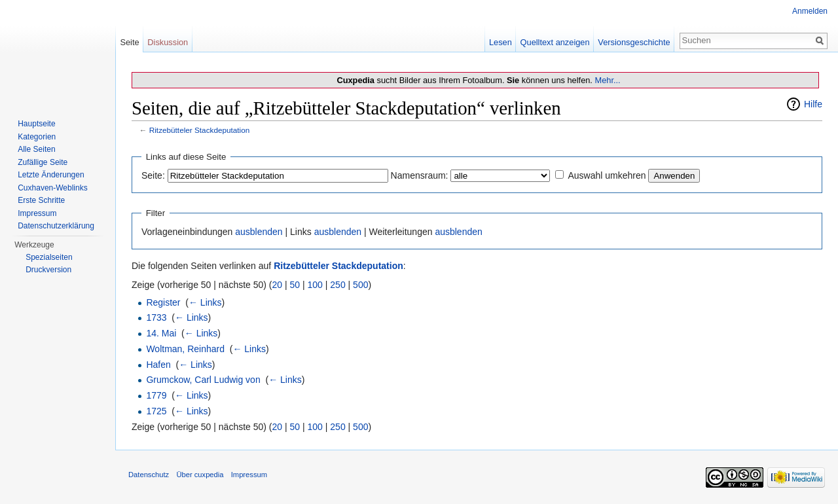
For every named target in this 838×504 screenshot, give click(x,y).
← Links (205, 302)
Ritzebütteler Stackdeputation (200, 130)
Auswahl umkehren (607, 175)
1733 (156, 317)
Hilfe (813, 104)
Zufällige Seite (43, 162)
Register (163, 302)
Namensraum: (420, 175)
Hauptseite (36, 124)
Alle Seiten (36, 149)
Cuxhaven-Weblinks (53, 188)
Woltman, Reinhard (185, 349)
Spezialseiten (49, 257)
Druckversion (48, 270)
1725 (156, 411)
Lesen (501, 42)
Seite (129, 42)
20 (278, 285)
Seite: (153, 175)
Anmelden (810, 11)
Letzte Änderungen (51, 175)
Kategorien (37, 137)
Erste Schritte (41, 200)
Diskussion (168, 42)
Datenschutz (149, 475)
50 (295, 285)
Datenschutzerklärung (56, 226)
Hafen (158, 365)
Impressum (37, 213)
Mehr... (607, 80)
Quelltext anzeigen (555, 42)
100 (315, 285)
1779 (156, 395)
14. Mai (161, 333)
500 (360, 285)
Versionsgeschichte (634, 42)
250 (337, 285)
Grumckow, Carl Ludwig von (203, 380)
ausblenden (259, 232)
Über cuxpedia (200, 475)
